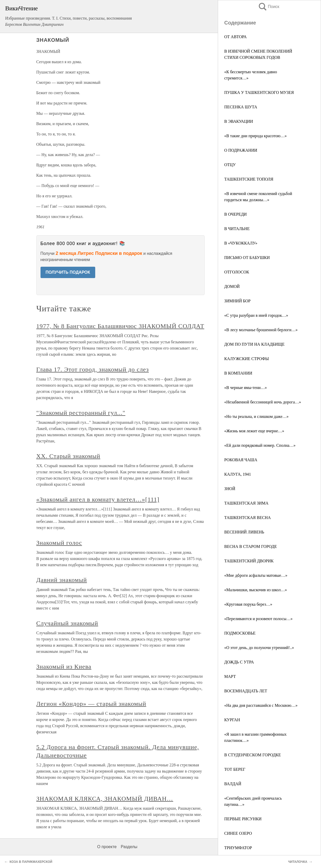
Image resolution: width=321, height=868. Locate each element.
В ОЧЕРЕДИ (235, 214)
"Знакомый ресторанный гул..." (81, 413)
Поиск (269, 7)
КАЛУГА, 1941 (238, 474)
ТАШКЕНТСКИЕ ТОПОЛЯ (249, 179)
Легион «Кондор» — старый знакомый (91, 704)
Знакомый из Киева (64, 667)
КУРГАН (232, 720)
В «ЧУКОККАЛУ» (241, 243)
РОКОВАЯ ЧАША (241, 460)
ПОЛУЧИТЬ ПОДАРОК (68, 272)
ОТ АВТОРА (235, 37)
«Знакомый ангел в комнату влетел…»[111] (98, 499)
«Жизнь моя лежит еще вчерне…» (254, 431)
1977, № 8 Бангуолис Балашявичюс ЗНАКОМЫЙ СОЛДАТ (120, 326)
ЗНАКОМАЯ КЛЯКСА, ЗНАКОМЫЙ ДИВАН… (105, 799)
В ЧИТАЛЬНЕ (237, 229)
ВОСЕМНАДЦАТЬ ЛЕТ (246, 691)
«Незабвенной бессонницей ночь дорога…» (263, 402)
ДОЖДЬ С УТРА (239, 662)
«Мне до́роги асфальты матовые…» (256, 575)
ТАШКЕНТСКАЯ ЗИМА (246, 503)
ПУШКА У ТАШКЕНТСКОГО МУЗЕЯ (259, 92)
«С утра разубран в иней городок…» (256, 315)
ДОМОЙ (232, 286)
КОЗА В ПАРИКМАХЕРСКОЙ (31, 862)
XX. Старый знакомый (68, 456)
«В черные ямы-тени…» (246, 388)
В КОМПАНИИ (238, 373)
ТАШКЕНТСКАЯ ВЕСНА (247, 518)
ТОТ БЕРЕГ (235, 769)
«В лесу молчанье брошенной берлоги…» (261, 330)
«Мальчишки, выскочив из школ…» (256, 590)
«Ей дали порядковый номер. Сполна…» (260, 445)
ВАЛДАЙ (233, 784)
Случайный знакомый (67, 623)
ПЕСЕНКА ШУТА (241, 107)
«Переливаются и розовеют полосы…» (258, 619)
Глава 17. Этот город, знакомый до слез (93, 369)
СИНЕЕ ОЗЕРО (238, 833)
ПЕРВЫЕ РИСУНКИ (243, 819)
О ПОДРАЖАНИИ (241, 150)
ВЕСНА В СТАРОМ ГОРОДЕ (251, 546)
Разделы (129, 847)
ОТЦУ (230, 165)
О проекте (107, 847)
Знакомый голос (59, 543)
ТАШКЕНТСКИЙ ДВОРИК (249, 561)
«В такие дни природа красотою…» (255, 136)
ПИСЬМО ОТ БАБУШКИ (247, 258)
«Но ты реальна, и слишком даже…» (256, 416)
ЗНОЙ (230, 489)
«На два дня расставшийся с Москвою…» (261, 705)
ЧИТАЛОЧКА (298, 862)
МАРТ (230, 676)
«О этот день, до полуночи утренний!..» (259, 648)
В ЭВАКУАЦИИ (239, 121)
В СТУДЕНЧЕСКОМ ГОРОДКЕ (253, 755)
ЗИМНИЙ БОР (237, 301)
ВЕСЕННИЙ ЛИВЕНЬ (244, 532)
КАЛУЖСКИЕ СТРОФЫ (247, 359)
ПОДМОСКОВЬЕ (240, 633)
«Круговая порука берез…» (248, 604)
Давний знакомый (62, 580)
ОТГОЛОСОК (237, 272)
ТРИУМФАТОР (238, 848)
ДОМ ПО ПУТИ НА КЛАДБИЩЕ (254, 344)
